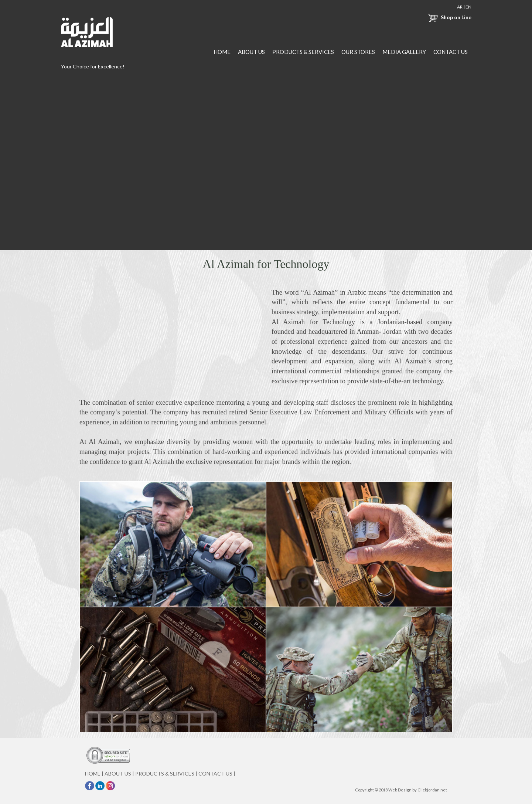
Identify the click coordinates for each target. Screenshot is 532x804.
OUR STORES (358, 52)
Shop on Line (449, 17)
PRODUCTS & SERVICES (303, 52)
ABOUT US (251, 52)
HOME (222, 52)
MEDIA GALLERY (404, 52)
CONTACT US (451, 52)
